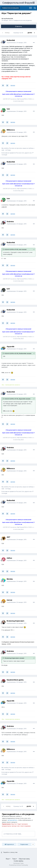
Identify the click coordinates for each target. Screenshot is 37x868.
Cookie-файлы (18, 861)
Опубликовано (17, 43)
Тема (15, 859)
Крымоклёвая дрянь (15, 680)
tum (8, 109)
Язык (8, 859)
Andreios (10, 222)
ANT (8, 537)
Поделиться (9, 844)
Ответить (18, 26)
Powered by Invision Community (19, 865)
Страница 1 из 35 (18, 33)
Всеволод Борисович (15, 621)
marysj (9, 600)
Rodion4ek (9, 18)
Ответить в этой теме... (13, 834)
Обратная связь (24, 859)
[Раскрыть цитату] (4, 249)
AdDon (9, 558)
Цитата (13, 85)
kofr (8, 289)
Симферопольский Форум (17, 3)
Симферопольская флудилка (22, 20)
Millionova (11, 130)
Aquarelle (11, 347)
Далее (30, 33)
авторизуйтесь (12, 820)
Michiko (10, 579)
